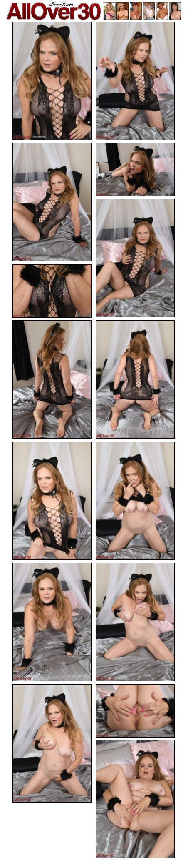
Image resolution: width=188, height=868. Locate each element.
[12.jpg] (135, 622)
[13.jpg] (52, 743)
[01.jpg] (52, 81)
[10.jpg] (135, 501)
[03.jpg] (52, 202)
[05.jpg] (135, 258)
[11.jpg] (52, 622)
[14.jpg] (135, 711)
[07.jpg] (52, 379)
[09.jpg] (52, 501)
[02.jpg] (135, 81)
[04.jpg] (135, 170)
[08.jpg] (135, 379)
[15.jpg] (135, 799)
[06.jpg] (52, 291)
